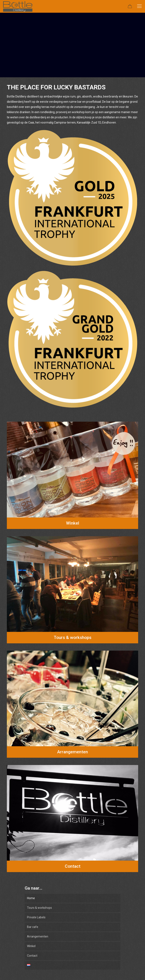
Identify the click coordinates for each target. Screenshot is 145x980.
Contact (32, 956)
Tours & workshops (39, 908)
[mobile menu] (139, 6)
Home (31, 898)
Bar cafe (33, 927)
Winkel (31, 946)
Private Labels (36, 917)
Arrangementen (38, 936)
